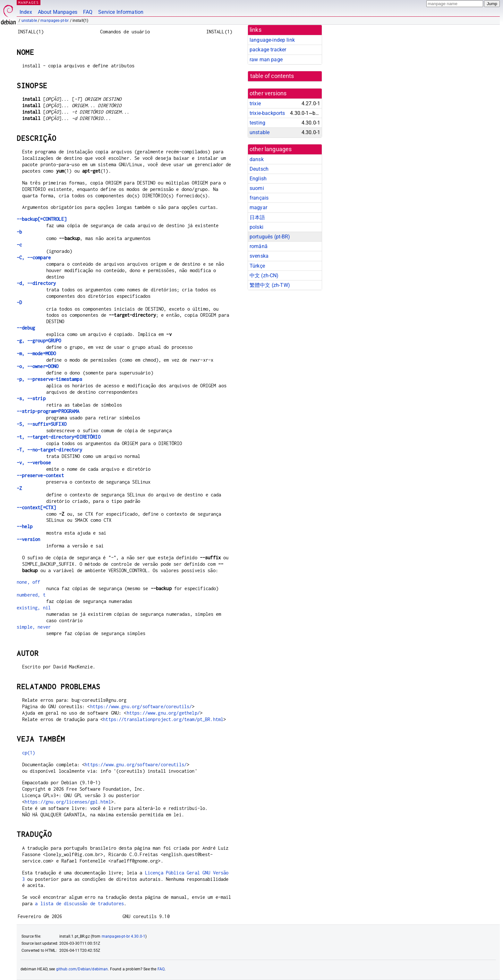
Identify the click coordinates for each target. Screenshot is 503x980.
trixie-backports (267, 113)
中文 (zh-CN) (264, 275)
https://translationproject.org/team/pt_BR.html (163, 719)
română (259, 246)
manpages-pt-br (55, 21)
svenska (259, 256)
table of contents (272, 76)
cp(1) (29, 753)
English (258, 179)
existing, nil (34, 608)
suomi (257, 188)
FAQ (88, 12)
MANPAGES (29, 2)
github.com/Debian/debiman (82, 969)
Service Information (121, 12)
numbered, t (31, 595)
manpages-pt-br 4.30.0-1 (124, 936)
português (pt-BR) (270, 237)
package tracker (268, 50)
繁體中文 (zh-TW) (270, 285)
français (259, 198)
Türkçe (257, 266)
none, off (28, 582)
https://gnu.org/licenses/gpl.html (68, 802)
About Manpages (58, 12)
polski (256, 227)
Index (26, 12)
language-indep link (272, 40)
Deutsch (259, 169)
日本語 (257, 217)
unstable (29, 21)
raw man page (266, 60)
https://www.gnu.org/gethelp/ (163, 713)
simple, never (34, 627)
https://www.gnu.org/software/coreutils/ (141, 706)
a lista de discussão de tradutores (79, 903)
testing (257, 123)
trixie (255, 103)
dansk (257, 159)
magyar (258, 207)
